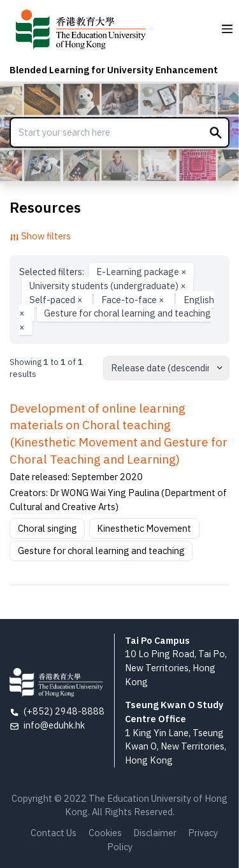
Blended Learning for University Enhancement (114, 70)
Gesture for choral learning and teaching (115, 320)
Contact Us (54, 833)
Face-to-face (134, 299)
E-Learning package (141, 272)
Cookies (105, 833)
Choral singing (47, 528)
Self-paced (57, 299)
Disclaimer (155, 833)
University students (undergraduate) (108, 286)
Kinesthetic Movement (144, 528)
